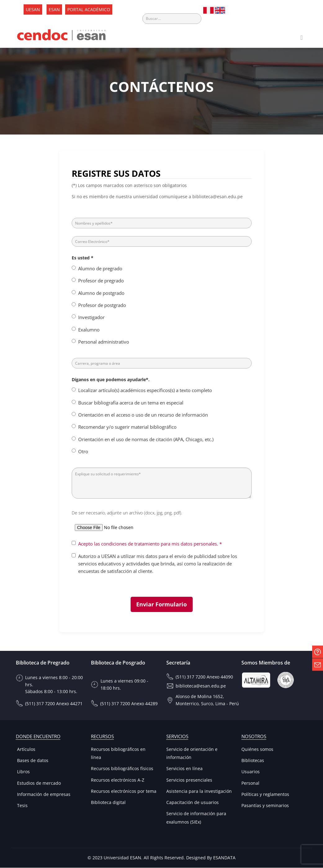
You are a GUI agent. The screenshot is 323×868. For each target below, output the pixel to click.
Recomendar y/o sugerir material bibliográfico (127, 427)
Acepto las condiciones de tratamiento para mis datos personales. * (150, 544)
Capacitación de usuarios (193, 803)
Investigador (91, 318)
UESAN (33, 9)
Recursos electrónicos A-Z (118, 780)
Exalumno (89, 330)
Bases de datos (32, 761)
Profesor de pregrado (101, 281)
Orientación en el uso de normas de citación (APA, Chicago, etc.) (146, 440)
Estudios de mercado (38, 783)
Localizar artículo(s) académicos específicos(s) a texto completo (145, 391)
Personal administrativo (104, 342)
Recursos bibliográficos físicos (122, 769)
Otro (83, 452)
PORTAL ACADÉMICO (89, 9)
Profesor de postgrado (102, 305)
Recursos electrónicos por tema (124, 791)
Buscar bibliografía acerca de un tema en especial (131, 403)
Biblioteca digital (108, 803)
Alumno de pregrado (100, 269)
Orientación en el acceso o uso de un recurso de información (143, 415)
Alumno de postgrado (101, 293)
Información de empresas (43, 795)
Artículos (26, 749)
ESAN (54, 9)
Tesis (22, 806)
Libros (23, 772)
